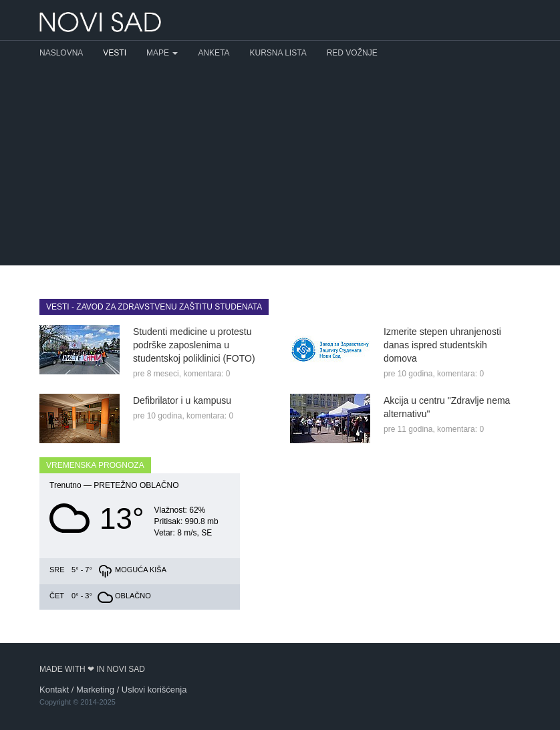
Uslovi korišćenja (154, 690)
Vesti (115, 53)
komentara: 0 (206, 374)
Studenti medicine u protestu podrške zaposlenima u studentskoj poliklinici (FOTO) (194, 345)
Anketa (214, 53)
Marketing (95, 690)
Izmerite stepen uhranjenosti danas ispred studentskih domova (442, 345)
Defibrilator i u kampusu (182, 400)
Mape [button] (162, 53)
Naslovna (61, 53)
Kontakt (54, 690)
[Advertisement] (280, 165)
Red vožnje (352, 53)
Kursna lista (278, 53)
